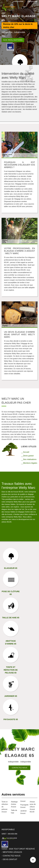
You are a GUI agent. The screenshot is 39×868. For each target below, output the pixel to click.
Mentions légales (12, 852)
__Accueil (25, 452)
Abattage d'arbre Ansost (14, 804)
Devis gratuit (10, 859)
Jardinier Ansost (24, 812)
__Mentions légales (29, 463)
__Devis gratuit (27, 456)
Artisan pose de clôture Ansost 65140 (33, 807)
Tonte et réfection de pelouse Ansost (5, 807)
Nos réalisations (13, 40)
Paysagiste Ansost (24, 806)
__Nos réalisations (29, 459)
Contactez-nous (19, 768)
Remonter (33, 860)
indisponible (18, 1)
